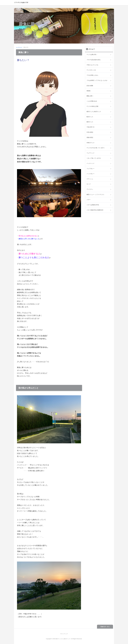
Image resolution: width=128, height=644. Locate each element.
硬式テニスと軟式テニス (94, 112)
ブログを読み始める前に (94, 60)
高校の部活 (90, 137)
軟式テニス (90, 117)
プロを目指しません (92, 75)
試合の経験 (90, 86)
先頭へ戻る (106, 627)
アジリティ (90, 189)
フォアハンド (90, 153)
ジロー (89, 200)
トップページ (19, 47)
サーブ (89, 184)
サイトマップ (64, 634)
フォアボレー (90, 169)
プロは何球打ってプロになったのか (97, 80)
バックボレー (90, 174)
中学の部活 (90, 132)
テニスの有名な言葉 (92, 106)
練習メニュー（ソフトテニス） (96, 195)
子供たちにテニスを (92, 65)
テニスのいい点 (91, 70)
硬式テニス (90, 122)
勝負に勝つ (29, 24)
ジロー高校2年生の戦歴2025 (95, 210)
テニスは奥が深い (92, 54)
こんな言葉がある (92, 101)
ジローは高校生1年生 (93, 205)
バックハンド (90, 163)
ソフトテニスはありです (21, 2)
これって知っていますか (94, 158)
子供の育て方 (90, 127)
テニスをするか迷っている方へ (96, 148)
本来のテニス (90, 143)
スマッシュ (90, 179)
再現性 (89, 91)
